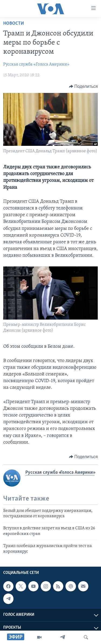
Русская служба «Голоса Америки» (36, 64)
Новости (14, 23)
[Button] (83, 86)
